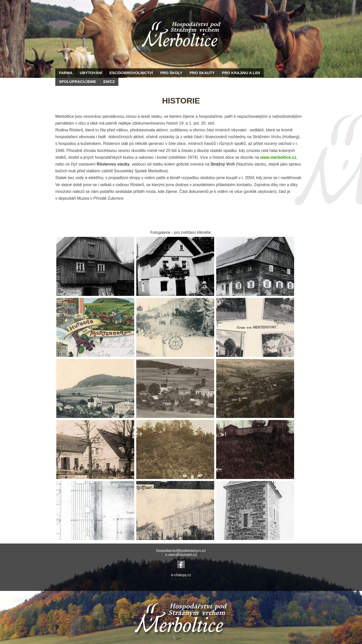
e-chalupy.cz (181, 575)
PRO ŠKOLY (171, 73)
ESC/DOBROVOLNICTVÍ (131, 73)
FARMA (66, 73)
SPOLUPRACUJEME (77, 82)
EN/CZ (109, 82)
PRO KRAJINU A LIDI (241, 73)
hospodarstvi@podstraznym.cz (181, 551)
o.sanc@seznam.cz (181, 555)
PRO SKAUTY (202, 73)
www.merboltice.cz (278, 157)
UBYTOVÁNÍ (91, 73)
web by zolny (181, 579)
